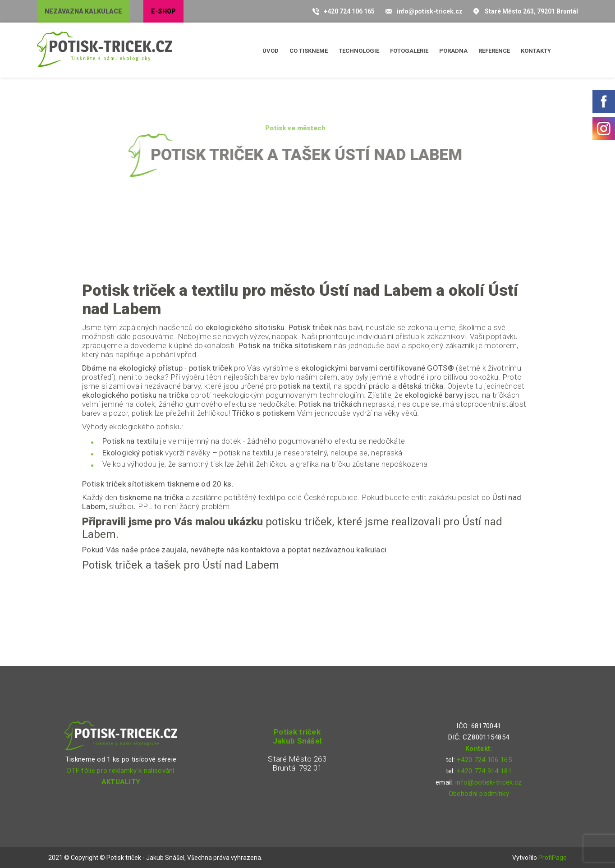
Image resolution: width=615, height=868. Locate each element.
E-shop (163, 11)
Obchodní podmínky (479, 794)
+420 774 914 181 (484, 771)
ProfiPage (553, 858)
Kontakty (536, 51)
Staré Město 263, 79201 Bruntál (531, 11)
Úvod (271, 51)
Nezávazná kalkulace (83, 11)
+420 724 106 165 (349, 11)
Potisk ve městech (284, 128)
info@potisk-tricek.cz (430, 11)
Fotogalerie (409, 51)
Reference (494, 51)
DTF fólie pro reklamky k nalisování (121, 771)
